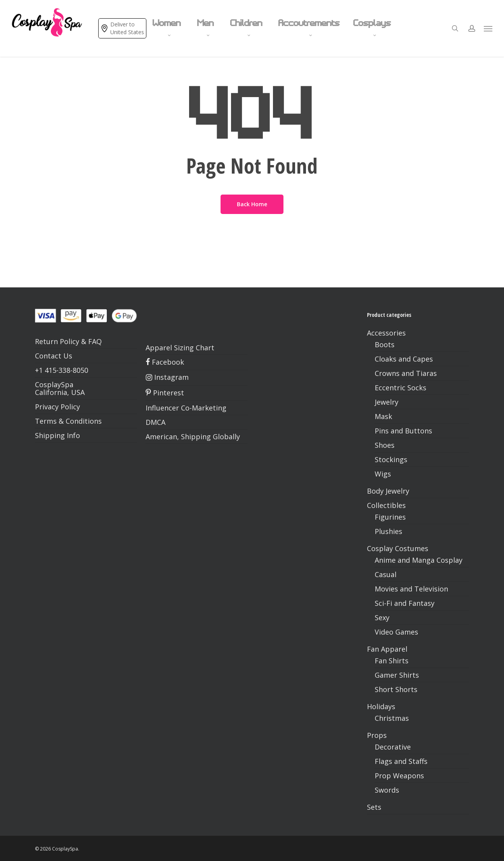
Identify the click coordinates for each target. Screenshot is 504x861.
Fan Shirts (392, 661)
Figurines (390, 517)
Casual (386, 574)
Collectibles (386, 505)
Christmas (392, 718)
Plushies (388, 531)
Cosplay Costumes (398, 548)
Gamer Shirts (397, 675)
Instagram (167, 377)
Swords (387, 790)
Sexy (382, 617)
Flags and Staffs (401, 761)
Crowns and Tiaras (406, 373)
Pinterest (165, 393)
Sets (374, 807)
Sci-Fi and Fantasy (405, 603)
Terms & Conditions (68, 421)
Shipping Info (57, 435)
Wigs (383, 474)
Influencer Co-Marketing (186, 408)
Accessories (386, 333)
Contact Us (54, 356)
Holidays (381, 706)
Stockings (391, 459)
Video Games (396, 632)
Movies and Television (411, 589)
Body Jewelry (388, 491)
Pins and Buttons (403, 431)
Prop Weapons (399, 776)
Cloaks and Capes (404, 359)
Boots (385, 344)
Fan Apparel (387, 649)
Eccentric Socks (401, 388)
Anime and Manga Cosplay (419, 560)
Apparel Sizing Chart (180, 348)
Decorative (393, 747)
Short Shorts (396, 689)
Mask (383, 416)
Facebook (165, 362)
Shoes (385, 445)
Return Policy (57, 341)
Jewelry (387, 402)
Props (377, 735)
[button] (488, 28)
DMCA (156, 422)
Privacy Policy (57, 407)
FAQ (95, 341)
